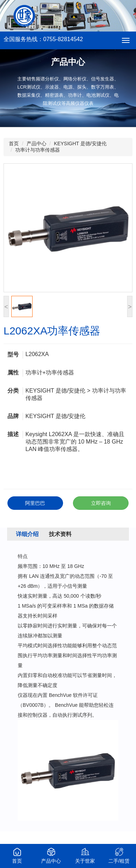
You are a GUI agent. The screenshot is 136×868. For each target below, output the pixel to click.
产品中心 (36, 143)
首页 (14, 143)
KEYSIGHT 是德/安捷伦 (80, 143)
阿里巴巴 (35, 503)
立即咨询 (101, 503)
